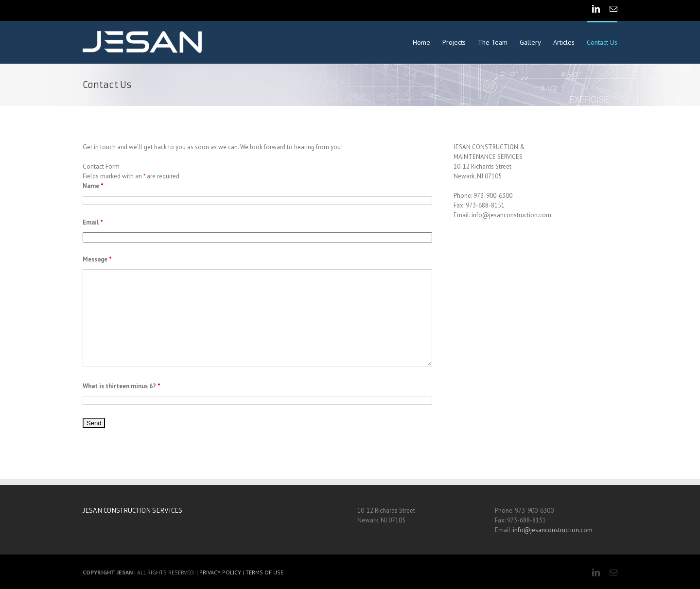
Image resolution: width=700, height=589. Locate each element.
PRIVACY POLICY (220, 572)
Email (93, 222)
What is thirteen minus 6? (122, 386)
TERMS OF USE (264, 572)
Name (93, 186)
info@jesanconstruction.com (553, 530)
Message (97, 259)
